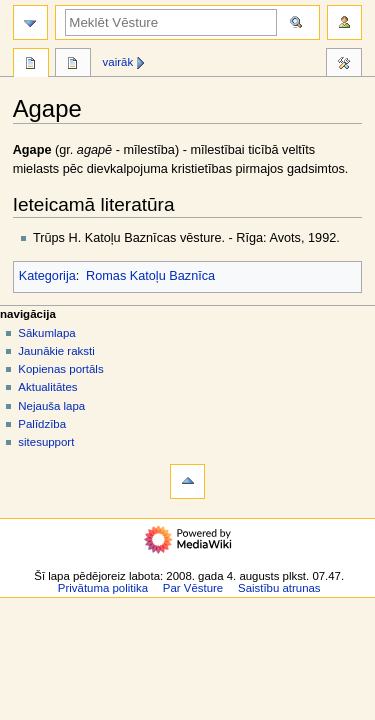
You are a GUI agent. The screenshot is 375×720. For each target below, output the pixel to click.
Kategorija (47, 276)
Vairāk (118, 62)
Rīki (344, 65)
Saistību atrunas (279, 588)
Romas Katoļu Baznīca (150, 276)
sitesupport (46, 442)
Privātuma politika (103, 588)
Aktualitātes (47, 387)
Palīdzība (42, 424)
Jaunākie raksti (56, 351)
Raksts (31, 65)
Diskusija (73, 65)
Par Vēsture (193, 588)
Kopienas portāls (60, 369)
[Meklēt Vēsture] (171, 22)
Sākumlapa (46, 333)
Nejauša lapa (51, 406)
